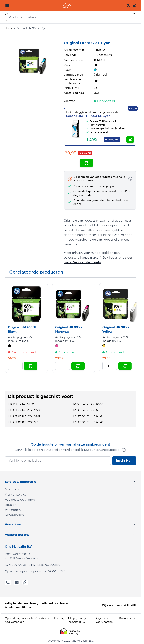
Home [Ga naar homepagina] (9, 28)
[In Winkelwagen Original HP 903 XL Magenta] (78, 366)
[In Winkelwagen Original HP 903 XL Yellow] (125, 366)
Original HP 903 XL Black (23, 329)
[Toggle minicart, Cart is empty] (134, 5)
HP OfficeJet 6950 (21, 404)
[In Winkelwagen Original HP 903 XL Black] (31, 366)
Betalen (11, 505)
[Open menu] (7, 5)
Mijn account (14, 489)
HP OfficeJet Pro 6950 (24, 410)
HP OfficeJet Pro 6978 (87, 422)
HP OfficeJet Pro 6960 (87, 410)
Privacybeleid (128, 618)
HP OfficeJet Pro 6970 (87, 416)
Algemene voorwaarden (104, 620)
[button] (71, 482)
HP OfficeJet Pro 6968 (24, 416)
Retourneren (14, 515)
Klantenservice (16, 495)
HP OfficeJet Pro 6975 (24, 422)
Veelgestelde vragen (20, 500)
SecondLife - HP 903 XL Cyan (88, 116)
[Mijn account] (129, 5)
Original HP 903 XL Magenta (70, 329)
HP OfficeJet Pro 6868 (87, 404)
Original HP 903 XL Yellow (117, 329)
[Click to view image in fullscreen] (32, 61)
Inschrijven (124, 461)
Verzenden (13, 510)
